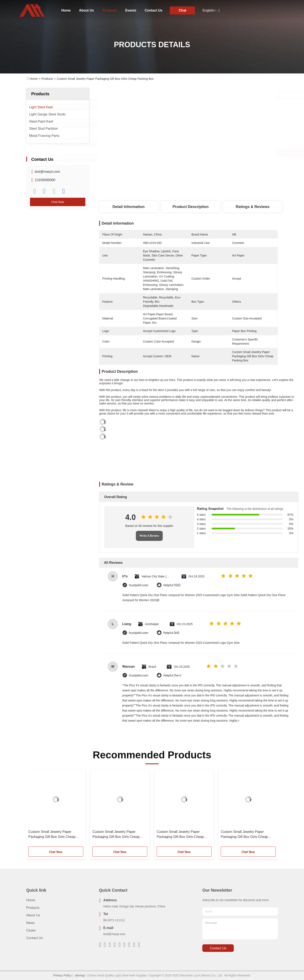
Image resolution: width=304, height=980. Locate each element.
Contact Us (153, 10)
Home (66, 10)
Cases (31, 930)
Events (131, 10)
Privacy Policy (62, 975)
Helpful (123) (172, 585)
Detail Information (128, 207)
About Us (86, 10)
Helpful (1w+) (172, 676)
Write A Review (149, 536)
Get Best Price (212, 153)
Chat (183, 10)
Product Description (191, 207)
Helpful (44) (171, 633)
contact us (218, 948)
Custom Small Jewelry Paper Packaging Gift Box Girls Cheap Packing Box (52, 835)
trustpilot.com (139, 585)
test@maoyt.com (47, 172)
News (30, 923)
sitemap (80, 975)
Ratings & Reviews (253, 207)
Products (110, 10)
